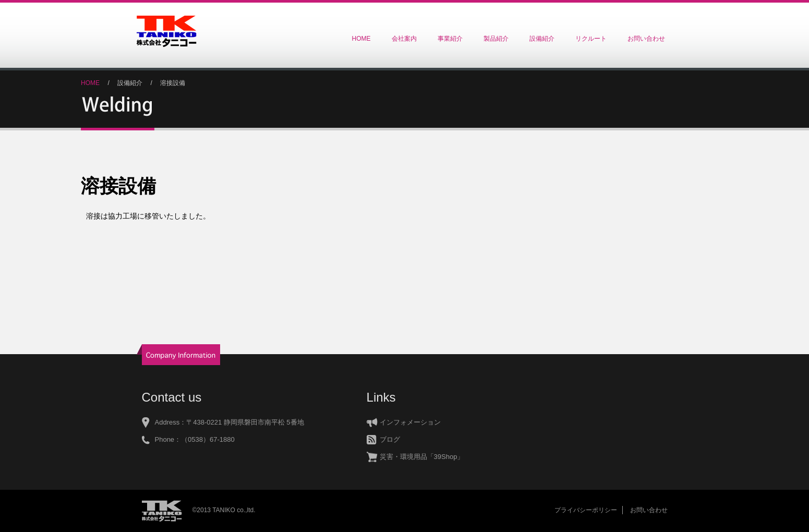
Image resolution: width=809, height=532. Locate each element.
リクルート (591, 39)
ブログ (390, 439)
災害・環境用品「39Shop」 (422, 457)
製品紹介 (496, 39)
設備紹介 (542, 39)
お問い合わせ (646, 39)
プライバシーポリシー (586, 510)
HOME (361, 39)
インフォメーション (410, 422)
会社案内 (404, 39)
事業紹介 (450, 39)
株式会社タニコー (167, 31)
